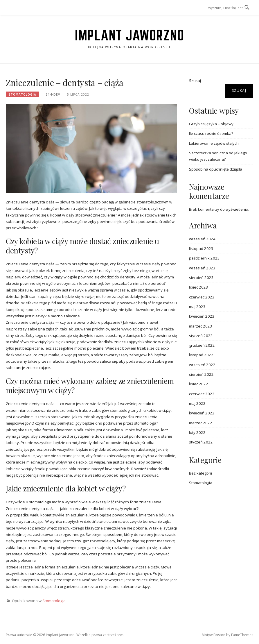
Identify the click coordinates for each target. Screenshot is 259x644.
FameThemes (242, 635)
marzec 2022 (201, 423)
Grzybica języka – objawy (211, 124)
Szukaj (195, 80)
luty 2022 (197, 432)
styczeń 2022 (201, 442)
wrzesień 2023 (202, 268)
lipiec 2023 (199, 287)
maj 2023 (197, 307)
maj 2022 (197, 403)
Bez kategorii (200, 473)
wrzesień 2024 (202, 239)
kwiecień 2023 (202, 316)
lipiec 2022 (199, 384)
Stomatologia (23, 94)
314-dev (53, 94)
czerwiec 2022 (202, 394)
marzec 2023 (201, 326)
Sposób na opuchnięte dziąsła (216, 169)
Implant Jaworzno (129, 35)
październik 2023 (204, 258)
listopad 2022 (201, 355)
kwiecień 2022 (202, 413)
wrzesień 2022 (202, 365)
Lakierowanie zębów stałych (214, 143)
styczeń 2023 (201, 336)
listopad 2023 (201, 248)
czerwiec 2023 (202, 297)
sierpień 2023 (201, 278)
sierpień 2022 (201, 374)
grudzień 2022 (202, 345)
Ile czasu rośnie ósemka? (211, 133)
